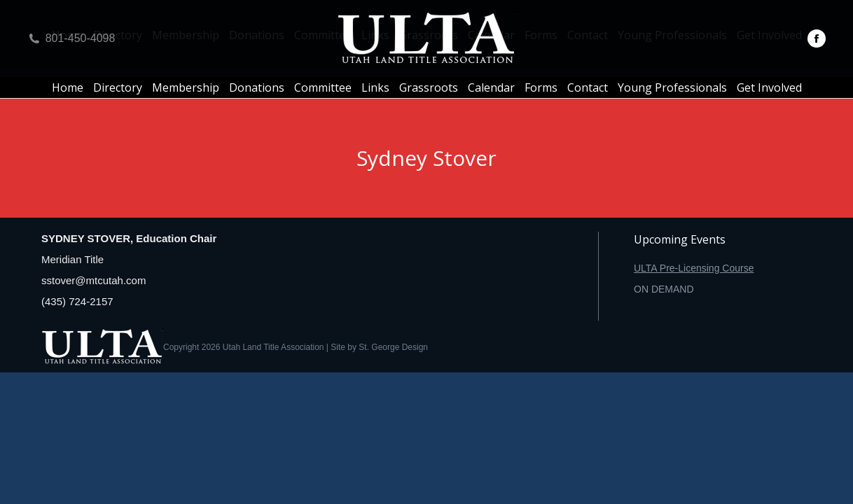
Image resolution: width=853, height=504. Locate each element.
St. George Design (393, 347)
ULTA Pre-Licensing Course (694, 268)
